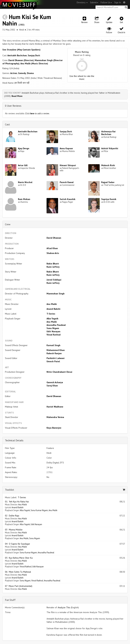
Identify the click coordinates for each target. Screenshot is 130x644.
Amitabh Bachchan (17, 55)
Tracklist (10, 490)
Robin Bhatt (53, 264)
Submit (94, 2)
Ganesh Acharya (55, 382)
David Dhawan (54, 238)
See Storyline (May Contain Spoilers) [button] (21, 50)
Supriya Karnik (109, 199)
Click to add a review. (37, 113)
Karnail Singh (53, 345)
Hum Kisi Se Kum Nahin (27, 20)
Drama (30, 73)
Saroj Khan (52, 386)
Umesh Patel (53, 361)
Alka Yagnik (52, 319)
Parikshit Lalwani (56, 358)
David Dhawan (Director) (21, 60)
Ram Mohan (24, 199)
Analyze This (64, 607)
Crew (8, 224)
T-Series (51, 314)
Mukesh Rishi (108, 165)
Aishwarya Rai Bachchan (108, 133)
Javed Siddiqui (54, 280)
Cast (7, 124)
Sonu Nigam (53, 328)
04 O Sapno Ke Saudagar (17, 544)
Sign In (118, 2)
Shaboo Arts (53, 253)
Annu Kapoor (66, 148)
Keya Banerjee (54, 428)
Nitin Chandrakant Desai (59, 372)
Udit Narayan (53, 331)
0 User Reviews (13, 106)
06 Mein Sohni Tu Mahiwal (18, 572)
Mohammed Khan (56, 350)
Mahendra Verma (55, 417)
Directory (82, 2)
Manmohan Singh (56, 294)
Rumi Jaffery (53, 267)
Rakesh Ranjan (54, 353)
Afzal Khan (52, 248)
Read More (17, 96)
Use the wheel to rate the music (82, 77)
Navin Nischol (25, 182)
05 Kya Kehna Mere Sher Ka (19, 558)
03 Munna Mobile (14, 530)
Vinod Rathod (54, 335)
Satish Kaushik (67, 199)
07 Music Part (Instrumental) (19, 586)
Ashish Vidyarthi (110, 148)
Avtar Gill (23, 165)
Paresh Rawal (67, 182)
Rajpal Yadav (108, 182)
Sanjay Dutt (34, 55)
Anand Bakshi (53, 309)
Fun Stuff (10, 600)
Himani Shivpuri (68, 165)
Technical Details (14, 440)
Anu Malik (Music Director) (34, 63)
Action (14, 73)
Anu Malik (52, 304)
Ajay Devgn (24, 148)
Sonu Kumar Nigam (39, 510)
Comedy (22, 73)
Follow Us (106, 2)
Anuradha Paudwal (56, 325)
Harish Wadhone (55, 407)
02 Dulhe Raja (12, 516)
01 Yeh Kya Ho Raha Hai (17, 502)
